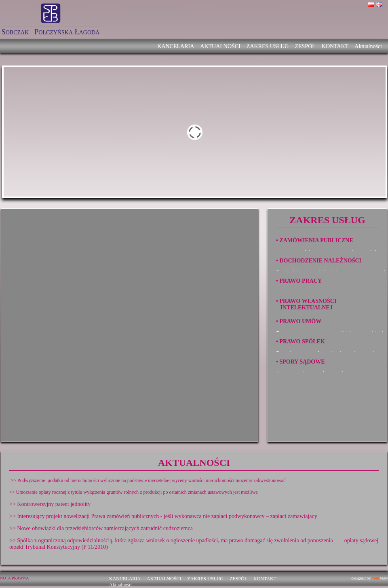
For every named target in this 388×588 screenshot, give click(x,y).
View (384, 578)
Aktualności (368, 46)
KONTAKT (335, 46)
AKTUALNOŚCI (220, 46)
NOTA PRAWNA (14, 578)
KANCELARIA (176, 46)
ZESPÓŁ (305, 46)
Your (375, 578)
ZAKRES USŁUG (268, 46)
